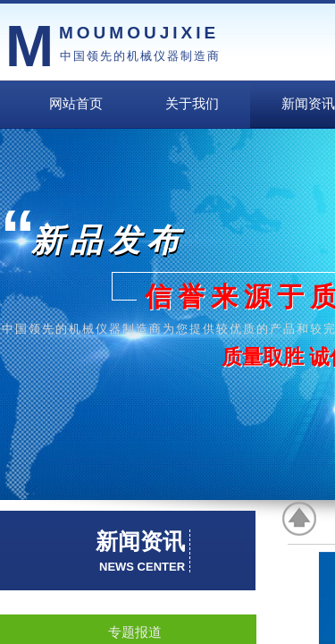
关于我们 (192, 104)
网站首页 (76, 104)
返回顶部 (300, 519)
